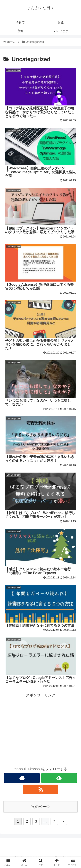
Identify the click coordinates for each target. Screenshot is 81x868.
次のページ (40, 807)
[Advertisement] (40, 729)
